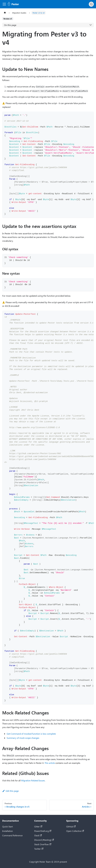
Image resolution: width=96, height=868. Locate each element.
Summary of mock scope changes (23, 738)
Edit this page (10, 791)
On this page (10, 25)
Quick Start (8, 826)
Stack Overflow (43, 844)
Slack (38, 835)
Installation (8, 831)
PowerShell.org (43, 831)
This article (50, 763)
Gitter (38, 826)
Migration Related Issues (33, 780)
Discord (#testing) (44, 840)
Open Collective (75, 831)
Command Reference (12, 835)
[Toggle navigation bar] (4, 4)
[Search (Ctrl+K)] (91, 4)
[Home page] (5, 13)
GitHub (71, 826)
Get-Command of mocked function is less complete (31, 734)
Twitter (39, 849)
